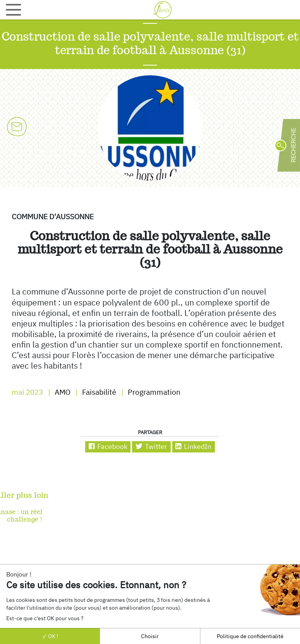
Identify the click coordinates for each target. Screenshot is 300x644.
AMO (62, 392)
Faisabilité (98, 392)
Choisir (150, 636)
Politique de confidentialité (250, 636)
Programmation (153, 392)
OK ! (50, 636)
